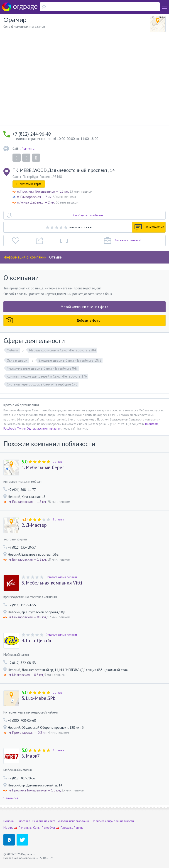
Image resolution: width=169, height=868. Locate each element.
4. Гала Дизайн (37, 641)
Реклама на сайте (44, 821)
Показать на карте (29, 184)
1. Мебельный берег (43, 468)
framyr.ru (28, 148)
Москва (8, 828)
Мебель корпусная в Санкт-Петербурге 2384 (62, 350)
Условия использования (74, 821)
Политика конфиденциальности (113, 821)
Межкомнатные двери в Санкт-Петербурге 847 (42, 368)
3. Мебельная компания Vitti (52, 583)
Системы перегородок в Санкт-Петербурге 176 (42, 384)
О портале (23, 821)
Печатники (26, 828)
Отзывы (56, 257)
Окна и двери (17, 360)
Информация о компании (25, 257)
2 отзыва (58, 519)
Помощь (9, 821)
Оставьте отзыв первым (61, 577)
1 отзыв (58, 462)
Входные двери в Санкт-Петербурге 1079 (70, 360)
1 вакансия (11, 798)
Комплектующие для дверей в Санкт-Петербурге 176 (47, 376)
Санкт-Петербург (44, 828)
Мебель (13, 350)
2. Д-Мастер (34, 525)
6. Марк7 (31, 756)
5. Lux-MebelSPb (39, 698)
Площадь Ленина (72, 828)
